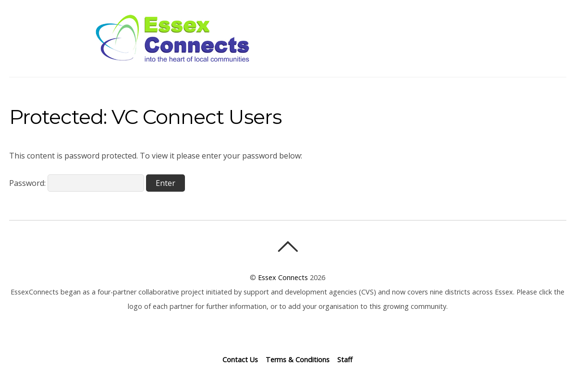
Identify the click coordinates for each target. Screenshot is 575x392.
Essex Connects (172, 38)
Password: (77, 183)
